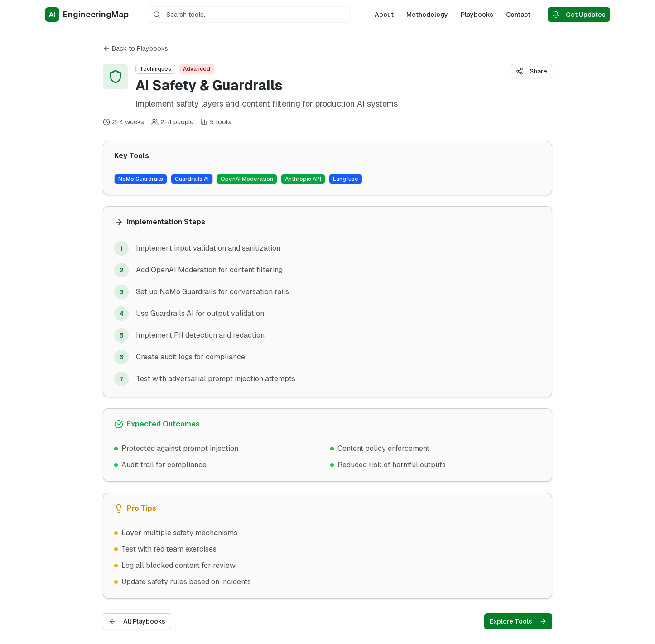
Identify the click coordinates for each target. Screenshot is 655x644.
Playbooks (477, 15)
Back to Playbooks (135, 48)
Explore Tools (518, 621)
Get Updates (579, 15)
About (384, 15)
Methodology (427, 15)
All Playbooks (137, 621)
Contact (518, 15)
